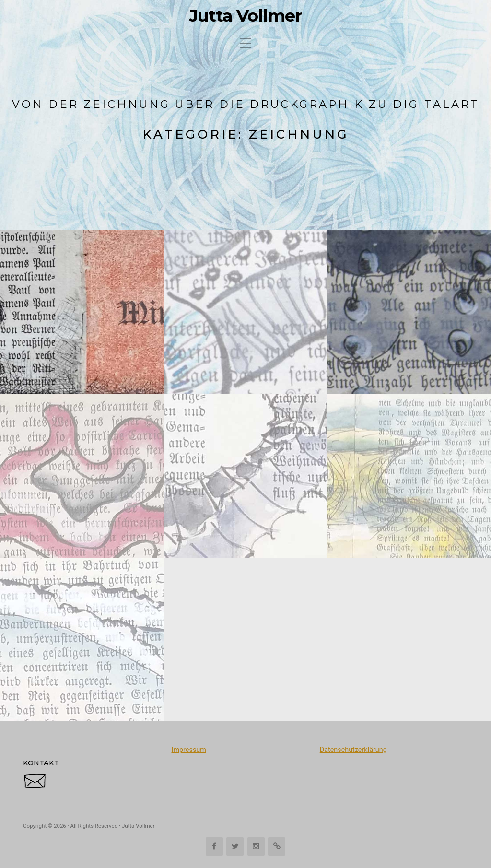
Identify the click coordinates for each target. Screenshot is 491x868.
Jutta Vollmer (246, 16)
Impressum (188, 750)
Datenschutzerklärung (353, 750)
